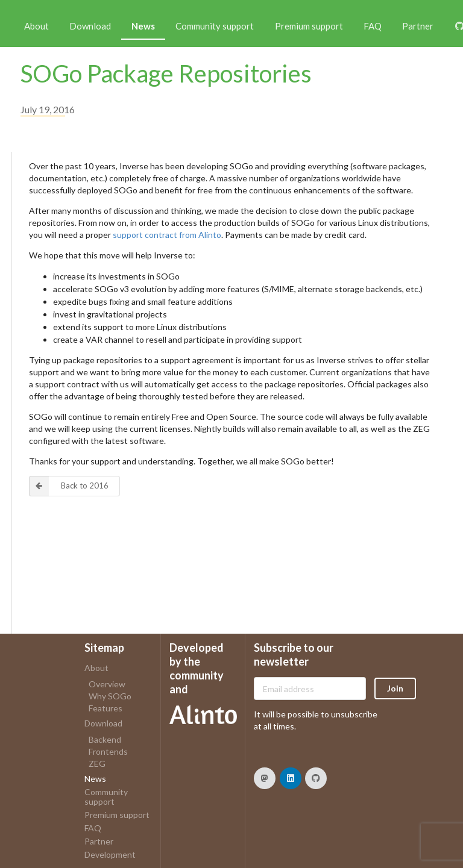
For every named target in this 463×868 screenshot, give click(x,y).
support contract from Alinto (167, 235)
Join (395, 688)
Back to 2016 (69, 486)
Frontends (108, 751)
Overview (107, 684)
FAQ (373, 26)
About (36, 26)
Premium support (309, 26)
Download (90, 26)
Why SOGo (110, 696)
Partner (418, 26)
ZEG (97, 763)
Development (110, 854)
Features (106, 708)
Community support (215, 26)
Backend (105, 740)
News (143, 26)
